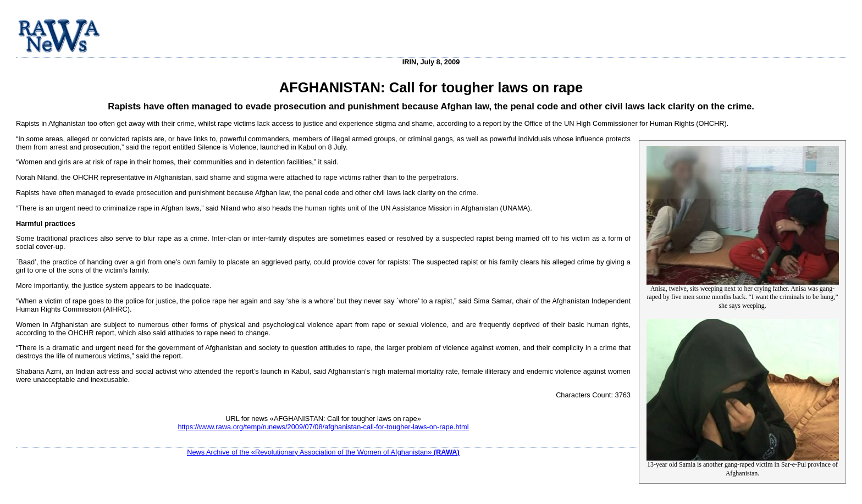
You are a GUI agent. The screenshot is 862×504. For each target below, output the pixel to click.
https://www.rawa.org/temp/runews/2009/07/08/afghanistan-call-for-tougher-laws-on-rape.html (323, 427)
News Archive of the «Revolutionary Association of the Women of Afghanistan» (323, 452)
